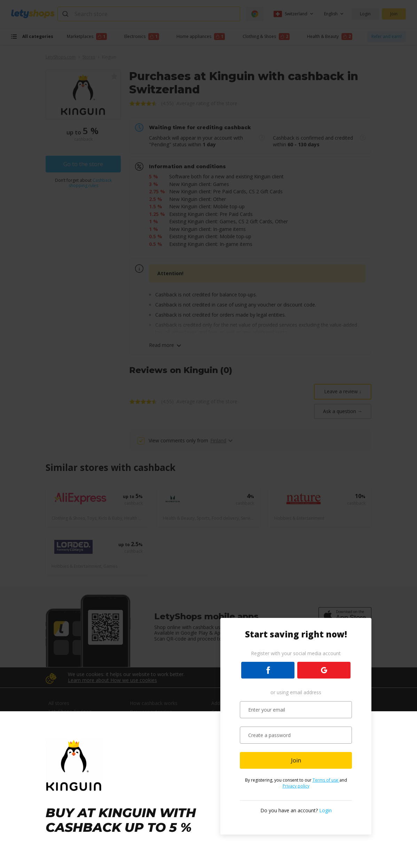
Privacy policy (296, 786)
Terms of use (326, 780)
